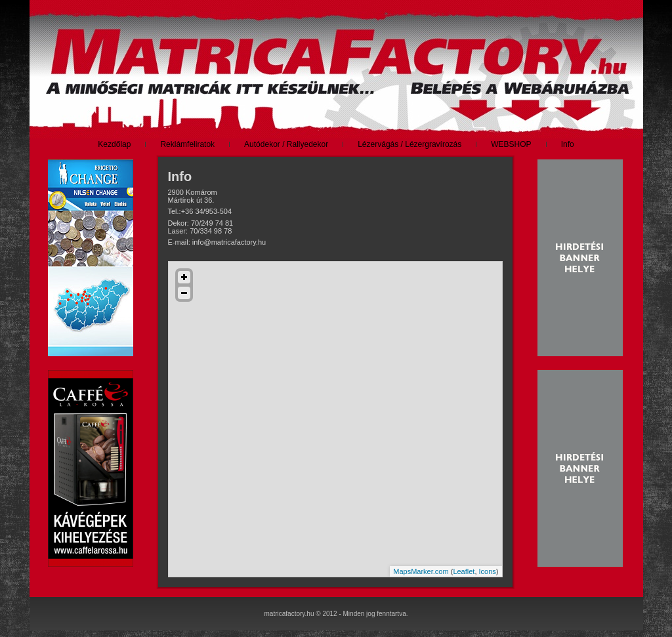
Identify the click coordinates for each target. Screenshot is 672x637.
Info (180, 176)
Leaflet (464, 571)
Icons (488, 571)
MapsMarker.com (421, 571)
